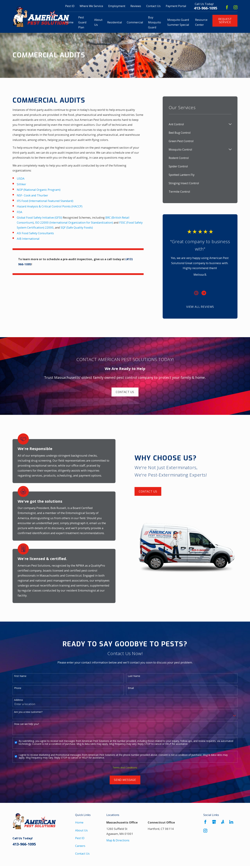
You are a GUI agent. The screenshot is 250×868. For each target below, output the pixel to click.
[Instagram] (236, 7)
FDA (20, 212)
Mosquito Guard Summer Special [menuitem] (178, 22)
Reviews (136, 6)
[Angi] (223, 822)
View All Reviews (200, 307)
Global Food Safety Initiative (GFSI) (39, 217)
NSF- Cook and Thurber (32, 195)
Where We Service (91, 6)
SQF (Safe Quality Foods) (77, 227)
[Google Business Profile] (214, 822)
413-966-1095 (206, 8)
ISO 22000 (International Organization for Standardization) (74, 222)
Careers (80, 846)
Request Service (225, 21)
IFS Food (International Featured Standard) (45, 201)
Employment (117, 6)
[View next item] (204, 293)
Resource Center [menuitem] (201, 22)
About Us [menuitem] (98, 22)
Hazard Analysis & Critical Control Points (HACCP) (50, 206)
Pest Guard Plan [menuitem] (82, 22)
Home (79, 822)
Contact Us (153, 6)
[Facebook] (227, 7)
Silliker (21, 184)
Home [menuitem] (69, 22)
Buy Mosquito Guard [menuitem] (155, 22)
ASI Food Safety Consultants (35, 233)
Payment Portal (176, 6)
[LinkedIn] (231, 822)
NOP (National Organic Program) (39, 190)
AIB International (28, 239)
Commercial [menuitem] (135, 22)
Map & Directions (118, 840)
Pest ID (70, 6)
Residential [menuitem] (115, 22)
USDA (21, 178)
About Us (81, 830)
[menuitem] (198, 124)
